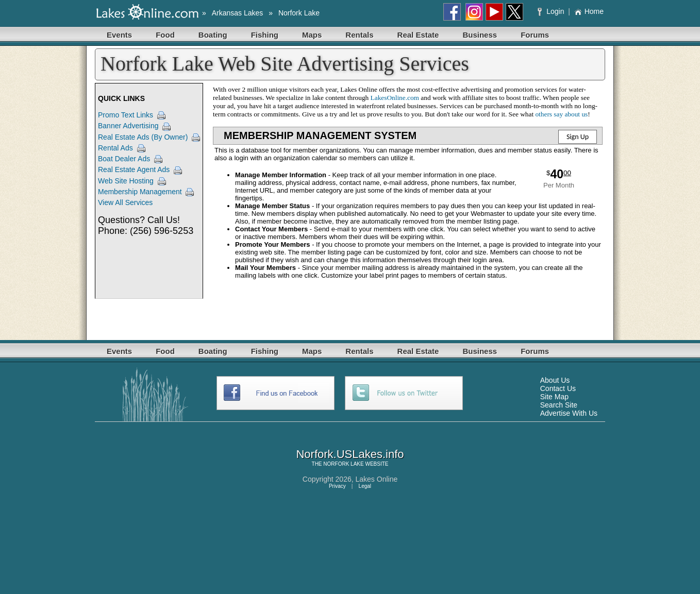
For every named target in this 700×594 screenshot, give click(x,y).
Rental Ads (115, 148)
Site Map (554, 397)
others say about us (561, 114)
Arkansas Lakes (238, 13)
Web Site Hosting (126, 181)
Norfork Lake (299, 13)
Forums (535, 35)
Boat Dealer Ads (124, 159)
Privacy (337, 486)
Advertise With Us (569, 413)
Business (480, 35)
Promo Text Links (126, 115)
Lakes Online (377, 479)
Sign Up (578, 137)
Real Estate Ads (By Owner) (143, 137)
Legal (365, 486)
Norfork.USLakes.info (350, 454)
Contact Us (558, 388)
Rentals (359, 35)
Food (165, 35)
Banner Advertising (128, 126)
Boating (213, 35)
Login (552, 11)
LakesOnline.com (395, 98)
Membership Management (140, 192)
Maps (312, 35)
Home (589, 11)
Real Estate (418, 35)
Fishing (265, 35)
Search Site (559, 405)
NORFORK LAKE (343, 464)
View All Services (125, 202)
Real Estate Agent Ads (134, 169)
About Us (555, 380)
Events (119, 35)
